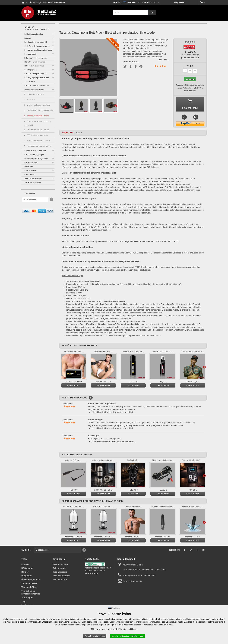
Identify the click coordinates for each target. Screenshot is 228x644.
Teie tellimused (60, 565)
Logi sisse (179, 2)
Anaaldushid (30, 82)
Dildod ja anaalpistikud (34, 34)
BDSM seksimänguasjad (34, 155)
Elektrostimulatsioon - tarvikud (38, 140)
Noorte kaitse (91, 574)
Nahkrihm (29, 166)
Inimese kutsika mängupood (36, 159)
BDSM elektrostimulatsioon (37, 135)
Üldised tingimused (31, 580)
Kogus (190, 66)
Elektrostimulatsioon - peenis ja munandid (38, 123)
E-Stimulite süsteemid (35, 94)
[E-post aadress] (35, 199)
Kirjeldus (67, 133)
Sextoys (28, 38)
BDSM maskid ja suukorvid (35, 74)
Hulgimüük (27, 577)
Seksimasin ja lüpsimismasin (36, 58)
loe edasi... (164, 60)
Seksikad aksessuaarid (33, 178)
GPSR (79, 133)
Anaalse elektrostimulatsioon (38, 116)
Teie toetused (60, 569)
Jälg (23, 602)
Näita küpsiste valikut (95, 636)
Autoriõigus (27, 599)
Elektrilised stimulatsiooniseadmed (40, 110)
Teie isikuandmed (62, 577)
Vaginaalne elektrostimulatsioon (39, 146)
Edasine (116, 106)
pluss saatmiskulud (190, 57)
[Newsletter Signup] (51, 199)
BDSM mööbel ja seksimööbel (37, 86)
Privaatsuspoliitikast (127, 629)
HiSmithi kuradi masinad (35, 62)
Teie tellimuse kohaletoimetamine (31, 593)
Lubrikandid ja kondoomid (36, 42)
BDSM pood (27, 569)
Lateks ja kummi (31, 163)
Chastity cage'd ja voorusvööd (37, 78)
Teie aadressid (60, 573)
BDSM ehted (29, 174)
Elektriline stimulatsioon (34, 90)
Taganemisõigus (29, 588)
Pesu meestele (30, 170)
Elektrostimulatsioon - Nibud (38, 130)
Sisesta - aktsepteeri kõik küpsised (127, 636)
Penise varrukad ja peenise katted (38, 50)
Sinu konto (59, 560)
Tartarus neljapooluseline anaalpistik (83, 282)
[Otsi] (152, 13)
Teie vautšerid (60, 580)
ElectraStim (31, 100)
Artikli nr (127, 62)
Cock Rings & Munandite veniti (37, 46)
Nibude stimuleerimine (34, 66)
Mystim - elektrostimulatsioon (38, 105)
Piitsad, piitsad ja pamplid (35, 151)
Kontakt (117, 2)
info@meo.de (136, 582)
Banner (25, 573)
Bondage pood (30, 70)
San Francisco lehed (33, 182)
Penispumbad (30, 54)
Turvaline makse (29, 584)
